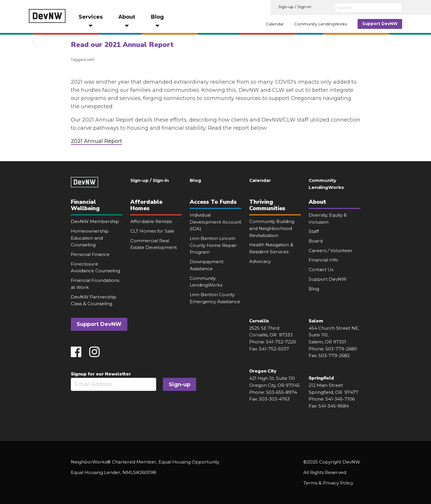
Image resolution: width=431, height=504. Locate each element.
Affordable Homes (146, 205)
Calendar (275, 24)
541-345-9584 (334, 406)
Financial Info (323, 260)
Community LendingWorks (321, 24)
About (317, 202)
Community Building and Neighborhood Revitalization (272, 228)
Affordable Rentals (151, 221)
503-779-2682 (334, 355)
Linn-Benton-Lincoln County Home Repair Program (213, 245)
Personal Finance (90, 254)
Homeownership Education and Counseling (90, 238)
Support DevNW (380, 24)
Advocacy (260, 261)
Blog (195, 180)
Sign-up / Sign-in (295, 7)
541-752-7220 (281, 342)
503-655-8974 (282, 392)
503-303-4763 (274, 399)
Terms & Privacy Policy (328, 483)
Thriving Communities (267, 205)
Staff (314, 231)
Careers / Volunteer (331, 251)
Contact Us (321, 269)
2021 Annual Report (96, 141)
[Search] (368, 8)
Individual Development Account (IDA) (215, 222)
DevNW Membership (95, 221)
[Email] (114, 384)
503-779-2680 (341, 349)
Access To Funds (213, 202)
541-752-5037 (274, 349)
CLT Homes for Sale (152, 231)
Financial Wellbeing (85, 205)
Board (316, 241)
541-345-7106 (340, 399)
